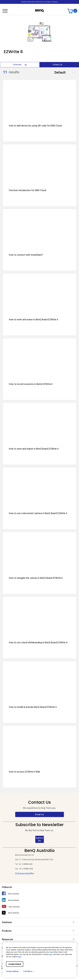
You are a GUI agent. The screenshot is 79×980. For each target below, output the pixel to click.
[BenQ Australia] (39, 893)
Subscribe (39, 839)
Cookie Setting (13, 971)
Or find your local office (25, 873)
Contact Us (58, 65)
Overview (20, 65)
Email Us (39, 814)
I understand (15, 964)
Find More (29, 971)
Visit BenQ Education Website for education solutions (39, 2)
